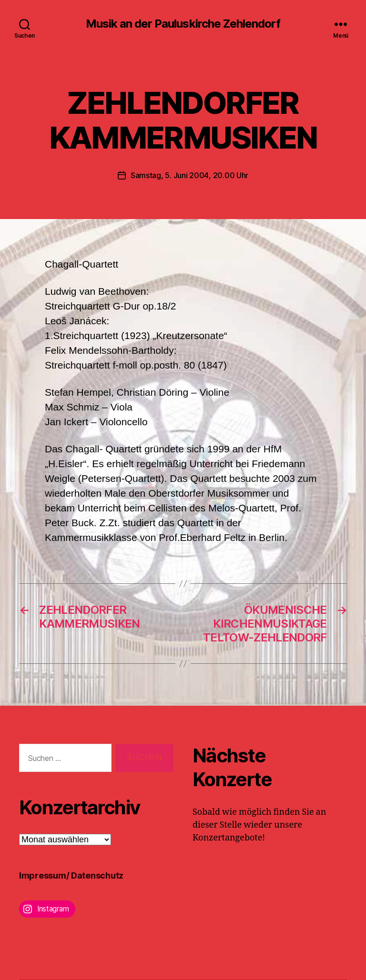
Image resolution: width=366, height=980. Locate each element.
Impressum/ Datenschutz (71, 875)
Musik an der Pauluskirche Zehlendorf (183, 24)
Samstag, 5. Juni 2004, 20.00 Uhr (189, 175)
